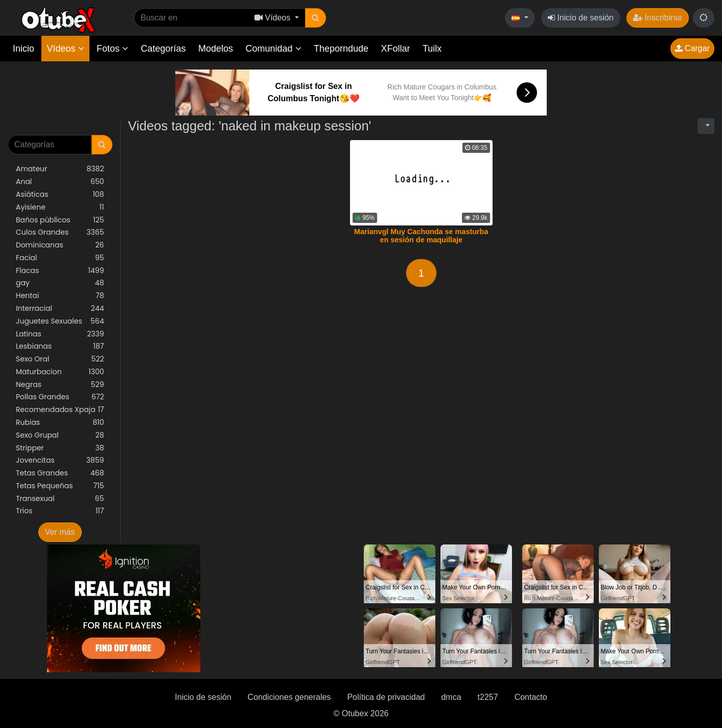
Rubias (60, 423)
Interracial (60, 309)
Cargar (692, 48)
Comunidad (273, 49)
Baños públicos (60, 220)
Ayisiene (60, 207)
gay (60, 283)
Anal (60, 182)
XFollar (396, 49)
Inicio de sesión (581, 18)
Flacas (60, 271)
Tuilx (432, 49)
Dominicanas (60, 245)
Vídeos (65, 49)
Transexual (60, 499)
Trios (60, 511)
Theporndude (341, 49)
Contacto (531, 697)
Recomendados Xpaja (60, 410)
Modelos (216, 49)
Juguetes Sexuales (60, 321)
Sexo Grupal (60, 435)
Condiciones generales (289, 697)
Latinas (60, 334)
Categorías (163, 49)
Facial (60, 258)
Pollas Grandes (60, 397)
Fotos (112, 49)
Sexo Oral (60, 359)
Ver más (60, 532)
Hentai (60, 296)
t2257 (488, 697)
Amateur (60, 169)
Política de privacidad (386, 697)
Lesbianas (60, 346)
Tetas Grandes (60, 473)
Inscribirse (657, 18)
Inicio (24, 49)
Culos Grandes (60, 232)
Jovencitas (60, 460)
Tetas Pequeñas (60, 486)
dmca (451, 697)
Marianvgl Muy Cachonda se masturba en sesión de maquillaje (421, 236)
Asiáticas (60, 195)
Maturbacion (60, 372)
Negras (60, 385)
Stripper (60, 448)
